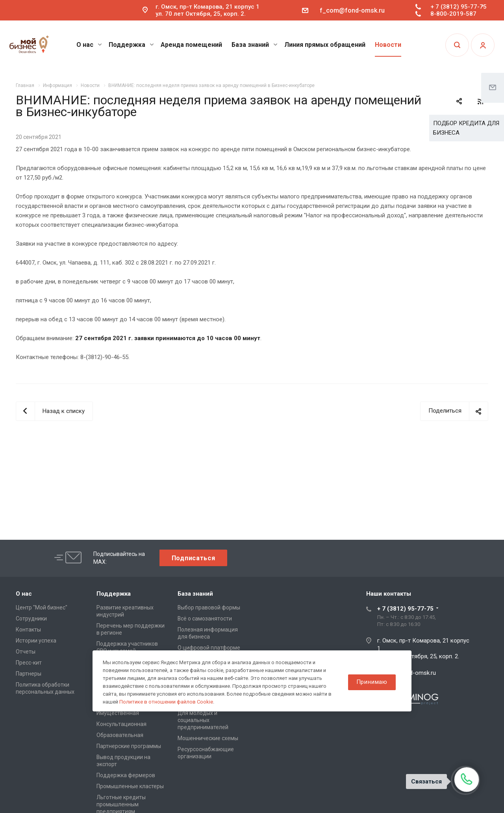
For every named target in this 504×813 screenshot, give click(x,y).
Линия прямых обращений (325, 45)
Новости (388, 45)
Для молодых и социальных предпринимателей (203, 720)
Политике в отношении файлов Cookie (166, 702)
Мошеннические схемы (208, 738)
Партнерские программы (129, 746)
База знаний (255, 45)
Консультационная (121, 724)
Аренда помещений (191, 45)
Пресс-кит (29, 663)
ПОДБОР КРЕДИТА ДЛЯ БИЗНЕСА (466, 128)
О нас (89, 45)
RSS (480, 102)
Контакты (28, 630)
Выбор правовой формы (209, 607)
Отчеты (26, 652)
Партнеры (29, 674)
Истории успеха (36, 641)
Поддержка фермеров (126, 775)
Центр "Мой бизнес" (42, 607)
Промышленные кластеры (130, 786)
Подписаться (194, 558)
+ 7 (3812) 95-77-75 (459, 7)
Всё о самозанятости (205, 619)
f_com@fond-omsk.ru (352, 10)
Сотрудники (31, 619)
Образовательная (120, 735)
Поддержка (131, 45)
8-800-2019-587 (453, 14)
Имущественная (118, 713)
